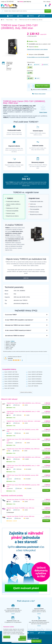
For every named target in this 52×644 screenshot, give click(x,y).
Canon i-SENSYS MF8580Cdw (11, 386)
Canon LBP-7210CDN (9, 388)
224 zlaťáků (28, 469)
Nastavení (23, 637)
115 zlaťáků (28, 479)
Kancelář (42, 16)
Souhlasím (7, 637)
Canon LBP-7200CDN (33, 386)
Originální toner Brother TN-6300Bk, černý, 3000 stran (20, 508)
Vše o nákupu (47, 2)
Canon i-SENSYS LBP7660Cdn (35, 374)
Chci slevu (36, 641)
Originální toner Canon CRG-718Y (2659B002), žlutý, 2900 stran (23, 449)
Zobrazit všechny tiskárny (26, 392)
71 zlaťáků (26, 459)
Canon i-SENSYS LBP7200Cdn (35, 372)
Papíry (20, 16)
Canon (16, 20)
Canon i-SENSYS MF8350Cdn (35, 381)
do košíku (46, 407)
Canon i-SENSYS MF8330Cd (35, 379)
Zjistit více (26, 278)
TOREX (13, 341)
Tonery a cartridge (9, 20)
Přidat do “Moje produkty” (39, 94)
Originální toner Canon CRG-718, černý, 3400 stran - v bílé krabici (23, 421)
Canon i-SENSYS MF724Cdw (35, 377)
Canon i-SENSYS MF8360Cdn (11, 384)
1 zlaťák (26, 405)
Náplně (9, 16)
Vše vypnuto (22, 639)
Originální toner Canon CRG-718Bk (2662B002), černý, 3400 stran (24, 403)
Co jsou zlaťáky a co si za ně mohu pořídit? (38, 57)
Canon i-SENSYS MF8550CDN (35, 384)
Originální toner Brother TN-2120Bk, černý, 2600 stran (20, 500)
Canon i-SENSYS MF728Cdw (11, 379)
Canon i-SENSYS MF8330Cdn (11, 381)
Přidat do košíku (42, 86)
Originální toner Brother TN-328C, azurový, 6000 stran (20, 516)
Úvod (3, 20)
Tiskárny (31, 16)
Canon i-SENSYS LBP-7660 (11, 372)
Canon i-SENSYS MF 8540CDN (12, 377)
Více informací (21, 634)
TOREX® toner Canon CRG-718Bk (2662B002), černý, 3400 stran (24, 457)
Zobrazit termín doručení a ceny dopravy (37, 49)
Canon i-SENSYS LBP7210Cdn (12, 374)
